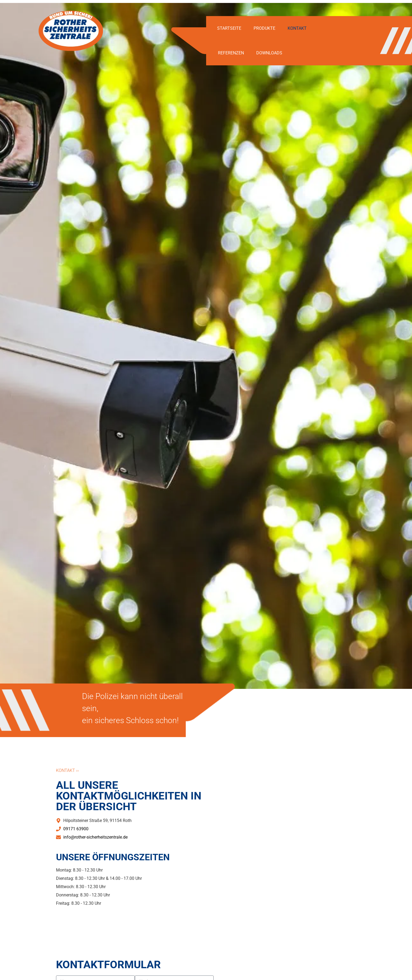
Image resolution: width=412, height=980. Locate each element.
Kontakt (297, 28)
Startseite (229, 28)
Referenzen (231, 53)
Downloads (269, 53)
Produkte (264, 28)
